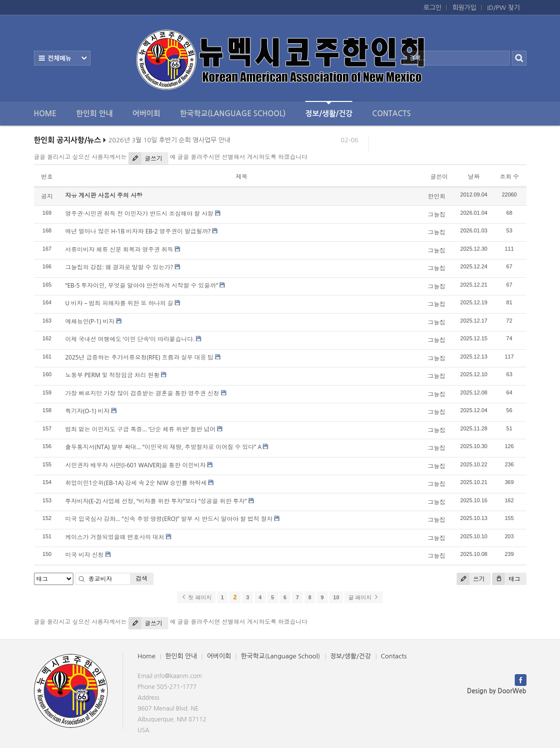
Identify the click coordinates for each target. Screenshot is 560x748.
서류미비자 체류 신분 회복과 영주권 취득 (120, 249)
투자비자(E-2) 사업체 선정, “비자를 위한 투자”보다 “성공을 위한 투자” (156, 501)
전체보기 (62, 58)
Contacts (391, 114)
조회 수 (509, 177)
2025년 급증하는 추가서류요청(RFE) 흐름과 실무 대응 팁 (140, 357)
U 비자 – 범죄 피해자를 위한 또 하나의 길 (120, 303)
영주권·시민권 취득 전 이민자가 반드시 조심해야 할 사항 (140, 213)
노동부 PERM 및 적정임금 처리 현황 (113, 375)
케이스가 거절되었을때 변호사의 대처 (115, 537)
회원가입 (464, 8)
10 (336, 597)
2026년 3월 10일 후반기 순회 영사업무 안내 (169, 142)
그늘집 (436, 214)
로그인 (433, 8)
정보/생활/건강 (329, 109)
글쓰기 (145, 158)
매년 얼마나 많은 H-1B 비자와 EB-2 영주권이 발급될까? (138, 231)
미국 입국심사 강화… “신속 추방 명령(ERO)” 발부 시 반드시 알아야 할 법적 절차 (169, 519)
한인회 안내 (94, 114)
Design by (497, 691)
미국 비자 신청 (85, 555)
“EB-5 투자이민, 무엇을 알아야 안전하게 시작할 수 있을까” (142, 285)
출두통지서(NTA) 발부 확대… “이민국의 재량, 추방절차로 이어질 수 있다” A (164, 447)
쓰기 (471, 579)
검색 (142, 578)
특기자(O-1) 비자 (88, 411)
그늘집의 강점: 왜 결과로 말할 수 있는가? (119, 267)
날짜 (474, 177)
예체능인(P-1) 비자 (90, 321)
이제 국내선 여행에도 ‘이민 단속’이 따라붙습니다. (130, 339)
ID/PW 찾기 (503, 8)
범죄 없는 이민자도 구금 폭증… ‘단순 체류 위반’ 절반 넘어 (140, 429)
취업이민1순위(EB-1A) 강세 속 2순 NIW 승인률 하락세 (136, 483)
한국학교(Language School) (233, 114)
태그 (506, 579)
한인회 (436, 196)
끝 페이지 (363, 597)
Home (45, 114)
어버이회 (146, 114)
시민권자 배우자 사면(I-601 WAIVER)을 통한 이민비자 (136, 465)
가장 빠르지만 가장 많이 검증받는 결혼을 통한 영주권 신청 (142, 393)
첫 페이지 (196, 597)
